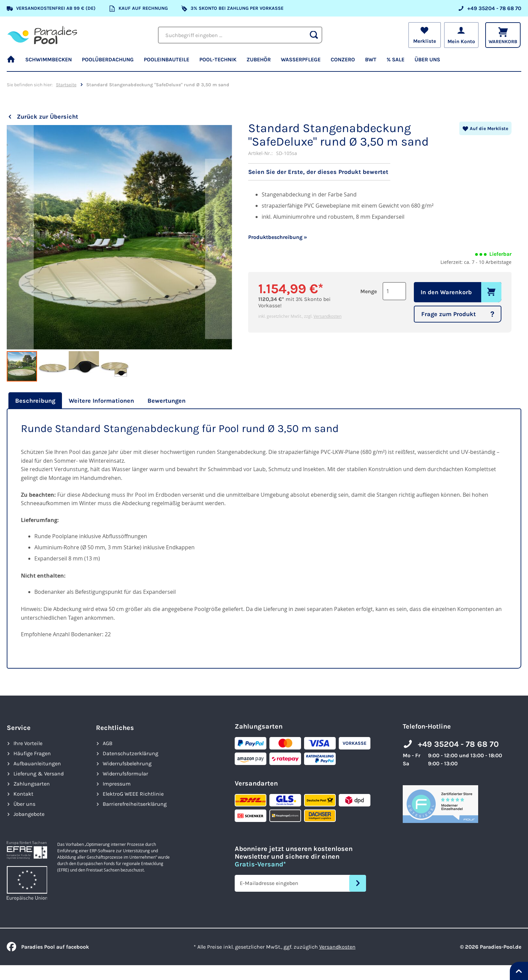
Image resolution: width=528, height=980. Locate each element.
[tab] (34, 401)
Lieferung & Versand (39, 774)
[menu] (264, 62)
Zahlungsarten (32, 784)
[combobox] (240, 35)
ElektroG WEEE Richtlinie (133, 794)
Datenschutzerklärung (130, 753)
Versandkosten (327, 316)
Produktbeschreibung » (278, 237)
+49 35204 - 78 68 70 (458, 744)
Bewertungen (167, 401)
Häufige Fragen (32, 753)
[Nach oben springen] (519, 971)
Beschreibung (35, 401)
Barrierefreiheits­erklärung (135, 804)
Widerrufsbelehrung (127, 763)
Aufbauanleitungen (37, 763)
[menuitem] (13, 62)
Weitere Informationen (101, 401)
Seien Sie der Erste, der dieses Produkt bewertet (318, 172)
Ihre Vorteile (28, 743)
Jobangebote (29, 814)
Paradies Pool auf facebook (48, 947)
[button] (20, 238)
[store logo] (42, 35)
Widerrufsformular (125, 774)
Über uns (24, 804)
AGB (108, 743)
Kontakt (23, 794)
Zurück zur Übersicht (47, 117)
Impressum (117, 784)
